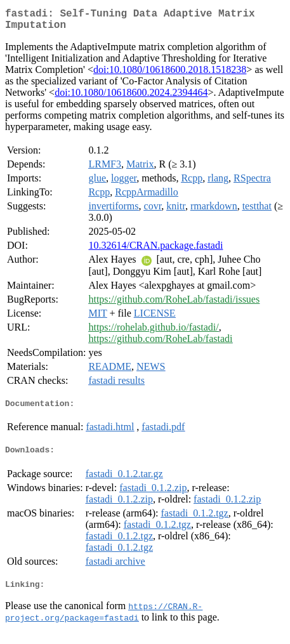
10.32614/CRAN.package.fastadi (155, 250)
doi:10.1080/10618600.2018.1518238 (170, 75)
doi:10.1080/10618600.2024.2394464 (131, 97)
